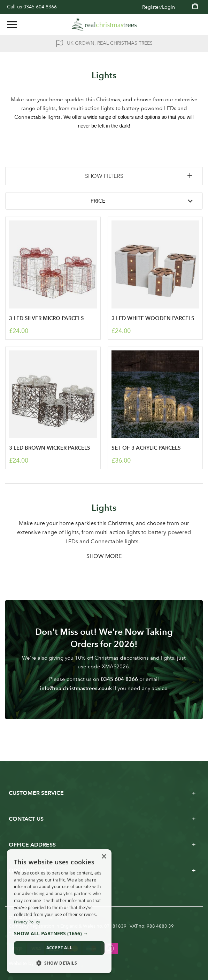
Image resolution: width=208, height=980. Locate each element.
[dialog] (59, 911)
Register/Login (159, 7)
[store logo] (104, 24)
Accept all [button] (59, 948)
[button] (59, 934)
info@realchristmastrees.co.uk (76, 688)
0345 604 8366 (40, 7)
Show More (104, 556)
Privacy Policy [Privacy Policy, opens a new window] (27, 922)
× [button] (104, 857)
